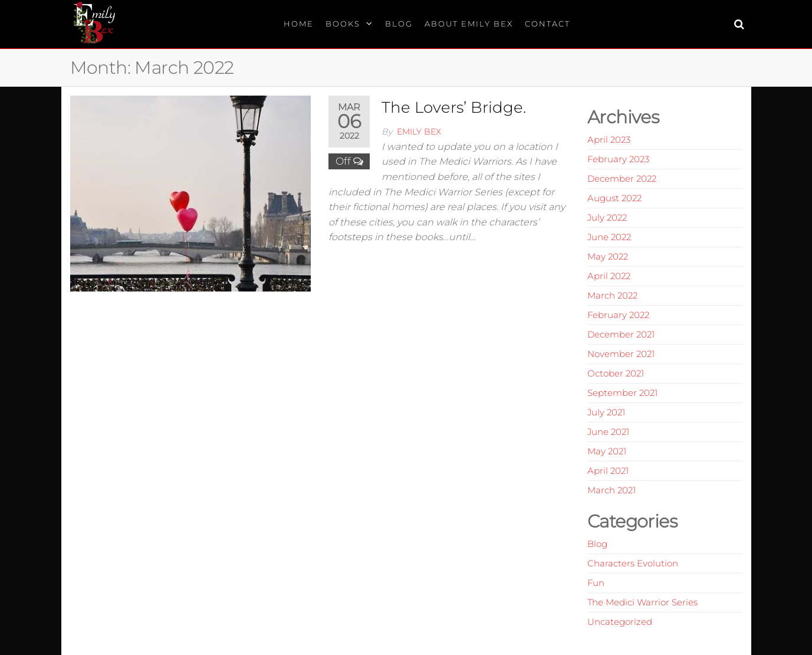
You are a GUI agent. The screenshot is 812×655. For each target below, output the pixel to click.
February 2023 (618, 159)
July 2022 (607, 217)
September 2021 (622, 393)
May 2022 (608, 256)
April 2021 (608, 471)
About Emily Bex (469, 24)
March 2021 (612, 490)
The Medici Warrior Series (642, 602)
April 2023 (609, 140)
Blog (399, 24)
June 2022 (609, 237)
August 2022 (614, 198)
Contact (548, 24)
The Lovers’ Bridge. (454, 107)
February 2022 (618, 315)
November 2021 (621, 354)
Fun (596, 583)
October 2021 (616, 373)
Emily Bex (419, 132)
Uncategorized (620, 622)
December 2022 (622, 179)
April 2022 (609, 276)
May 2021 (607, 451)
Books (343, 24)
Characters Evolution (633, 563)
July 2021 (606, 412)
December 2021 (621, 334)
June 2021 (608, 432)
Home (299, 24)
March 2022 (612, 295)
